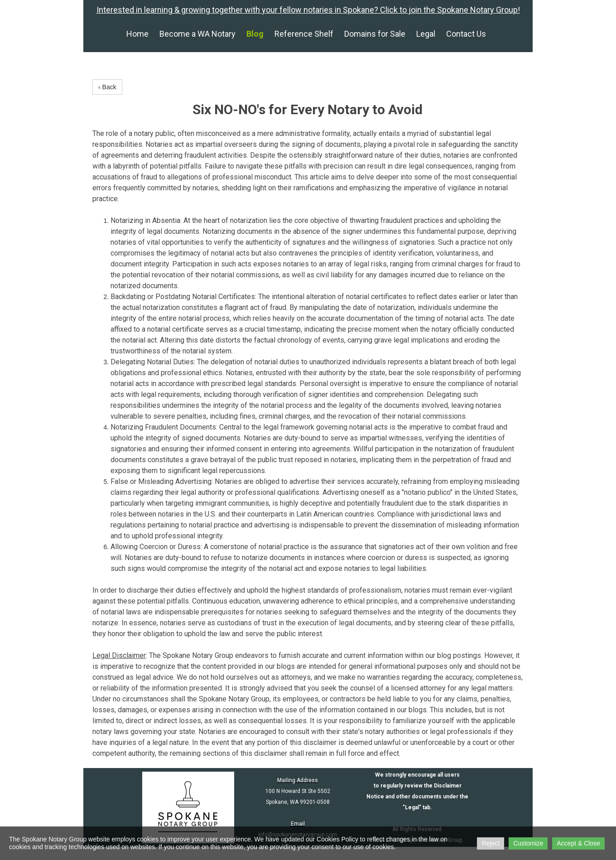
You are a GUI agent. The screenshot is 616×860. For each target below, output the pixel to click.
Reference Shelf (304, 34)
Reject (491, 843)
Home (137, 34)
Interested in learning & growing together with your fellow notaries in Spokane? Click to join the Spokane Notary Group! (308, 10)
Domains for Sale (375, 34)
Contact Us (466, 34)
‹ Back (107, 87)
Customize (528, 843)
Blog (255, 34)
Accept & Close (578, 843)
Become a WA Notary (197, 34)
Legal (426, 34)
